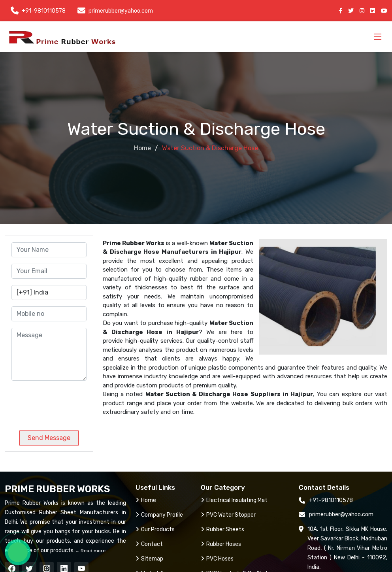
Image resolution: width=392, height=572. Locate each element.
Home (142, 148)
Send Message (49, 438)
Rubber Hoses (221, 544)
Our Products (155, 530)
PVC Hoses (217, 559)
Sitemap (149, 559)
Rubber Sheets (222, 530)
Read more (92, 551)
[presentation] (65, 402)
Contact (149, 544)
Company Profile (159, 515)
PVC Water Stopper (228, 515)
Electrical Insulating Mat (234, 500)
